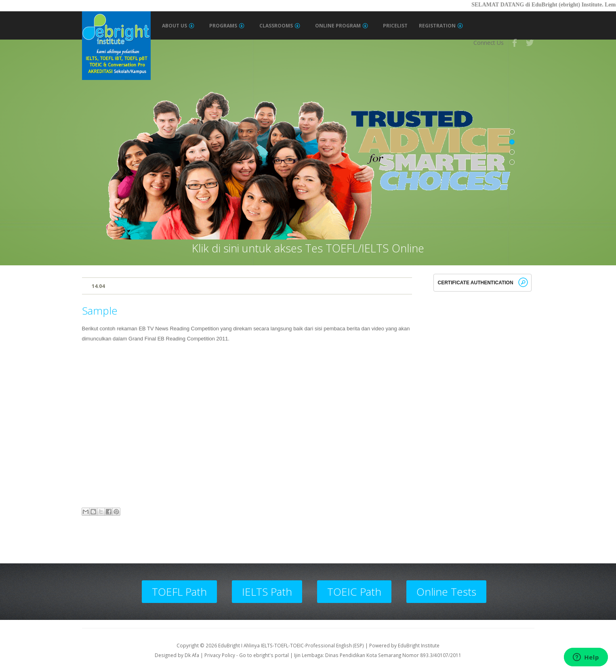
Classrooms (280, 26)
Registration (441, 26)
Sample (100, 311)
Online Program (342, 26)
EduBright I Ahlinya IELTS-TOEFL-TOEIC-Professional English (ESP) (291, 645)
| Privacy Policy (218, 655)
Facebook (515, 43)
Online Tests (446, 592)
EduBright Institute (419, 645)
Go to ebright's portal (264, 655)
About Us (178, 26)
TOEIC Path (354, 592)
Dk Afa (192, 655)
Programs (227, 26)
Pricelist (395, 26)
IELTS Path (267, 592)
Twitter (530, 43)
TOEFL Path (179, 592)
